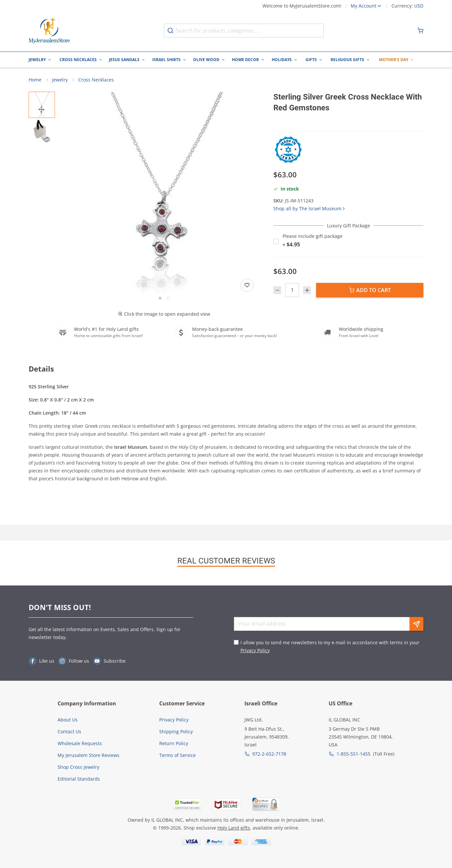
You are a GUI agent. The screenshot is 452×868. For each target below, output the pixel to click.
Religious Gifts (347, 60)
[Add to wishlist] (247, 285)
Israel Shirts (166, 60)
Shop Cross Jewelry (78, 767)
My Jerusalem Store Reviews (88, 755)
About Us (68, 720)
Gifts (311, 60)
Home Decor (245, 60)
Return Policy (174, 743)
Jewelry (37, 60)
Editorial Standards (79, 779)
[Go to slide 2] (168, 298)
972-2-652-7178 (269, 754)
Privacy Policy (255, 650)
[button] (164, 193)
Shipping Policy (176, 731)
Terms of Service (177, 755)
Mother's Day (394, 60)
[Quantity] (292, 290)
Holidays (282, 60)
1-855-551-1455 (353, 754)
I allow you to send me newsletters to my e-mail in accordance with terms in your (330, 646)
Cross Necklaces (78, 60)
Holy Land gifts (234, 828)
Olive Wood (206, 60)
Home (35, 80)
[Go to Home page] (49, 31)
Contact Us (69, 731)
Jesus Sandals (124, 60)
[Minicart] (420, 31)
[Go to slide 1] (160, 298)
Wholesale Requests (80, 743)
